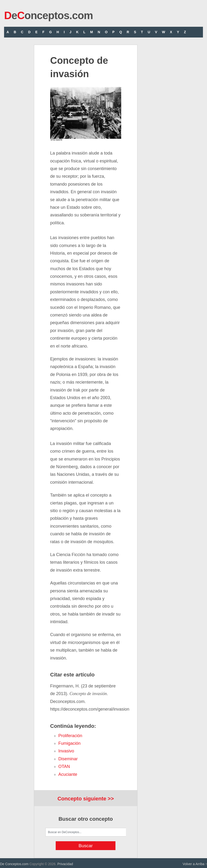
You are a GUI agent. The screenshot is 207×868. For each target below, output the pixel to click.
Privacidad (65, 864)
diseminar (68, 759)
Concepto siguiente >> (86, 799)
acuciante (68, 774)
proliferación (70, 736)
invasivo (66, 751)
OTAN (64, 766)
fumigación (69, 743)
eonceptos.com (48, 15)
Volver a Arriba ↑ (195, 864)
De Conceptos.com (14, 864)
